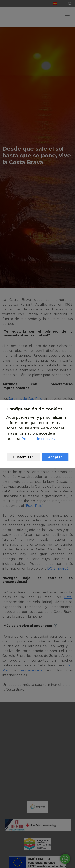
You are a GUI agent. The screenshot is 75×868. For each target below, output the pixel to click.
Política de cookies (38, 439)
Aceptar (55, 457)
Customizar (23, 457)
